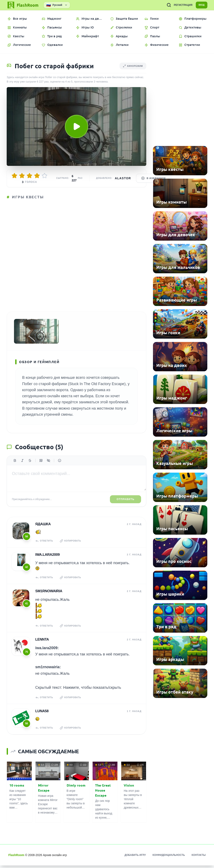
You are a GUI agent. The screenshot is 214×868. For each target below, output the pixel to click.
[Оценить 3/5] (29, 176)
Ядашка (43, 529)
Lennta (42, 643)
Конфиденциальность (169, 858)
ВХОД (200, 5)
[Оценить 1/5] (14, 176)
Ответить (45, 546)
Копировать (73, 546)
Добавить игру (135, 858)
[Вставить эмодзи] (60, 466)
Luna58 (42, 714)
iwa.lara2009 (47, 559)
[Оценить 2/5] (22, 176)
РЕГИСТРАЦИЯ (179, 5)
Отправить (125, 505)
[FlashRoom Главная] (23, 5)
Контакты (199, 858)
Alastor (123, 178)
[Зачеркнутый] (30, 466)
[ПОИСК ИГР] (165, 5)
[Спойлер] (48, 466)
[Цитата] (41, 466)
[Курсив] (22, 466)
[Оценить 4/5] (37, 176)
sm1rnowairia (48, 595)
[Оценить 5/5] (45, 176)
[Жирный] (15, 466)
